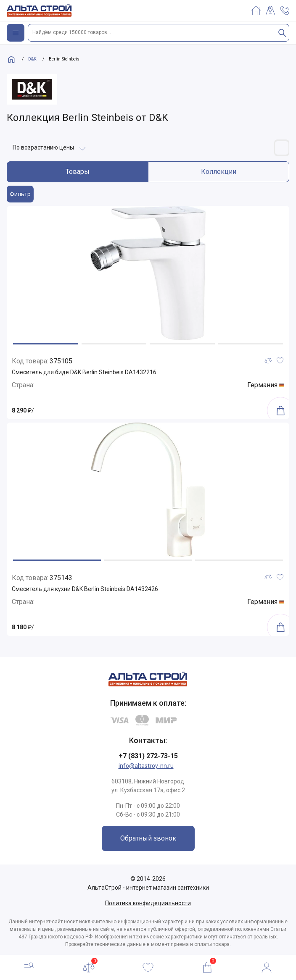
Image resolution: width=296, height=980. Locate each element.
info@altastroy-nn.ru (146, 766)
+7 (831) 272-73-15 (148, 756)
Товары (78, 172)
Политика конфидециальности (148, 903)
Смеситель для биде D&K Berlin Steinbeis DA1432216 (84, 372)
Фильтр (20, 194)
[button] (46, 344)
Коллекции (219, 172)
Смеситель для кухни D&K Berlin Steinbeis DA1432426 (85, 589)
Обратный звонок (148, 838)
